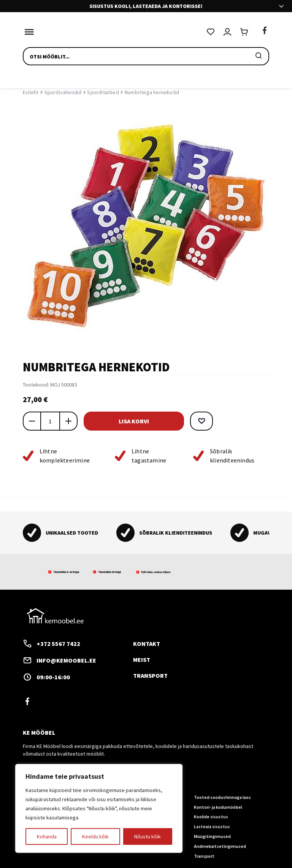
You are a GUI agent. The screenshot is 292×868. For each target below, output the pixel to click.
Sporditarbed (103, 92)
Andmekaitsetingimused (220, 846)
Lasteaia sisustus (212, 826)
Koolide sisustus (211, 817)
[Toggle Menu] (27, 32)
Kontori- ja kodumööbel (218, 807)
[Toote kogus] (50, 421)
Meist (142, 660)
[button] (200, 421)
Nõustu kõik (148, 836)
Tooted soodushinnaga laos (222, 797)
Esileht (31, 92)
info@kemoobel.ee (60, 660)
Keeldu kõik (95, 836)
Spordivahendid (63, 92)
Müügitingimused (212, 836)
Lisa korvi (133, 421)
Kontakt (147, 644)
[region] (99, 808)
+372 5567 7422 (52, 644)
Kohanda (47, 836)
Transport (150, 675)
